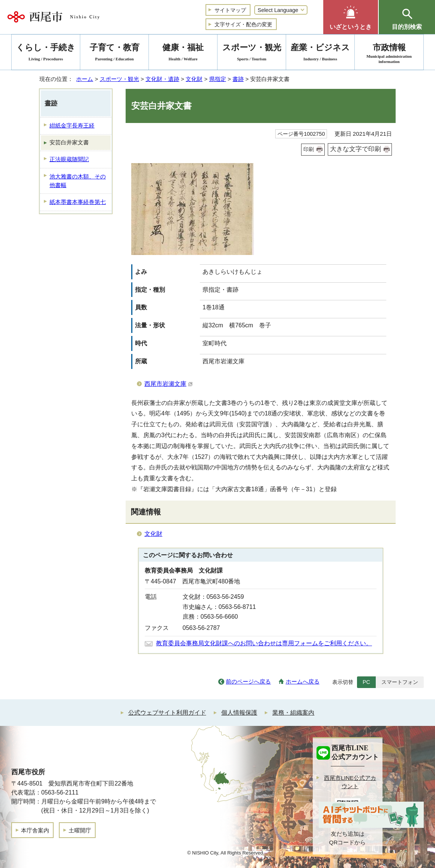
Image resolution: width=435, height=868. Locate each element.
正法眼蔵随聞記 (69, 159)
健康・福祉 (183, 53)
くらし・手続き (46, 53)
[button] (351, 17)
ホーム (85, 79)
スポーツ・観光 (119, 79)
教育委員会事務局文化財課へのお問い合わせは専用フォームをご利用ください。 (264, 643)
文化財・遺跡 (162, 79)
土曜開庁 (80, 830)
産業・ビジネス (320, 53)
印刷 (309, 149)
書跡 (238, 79)
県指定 (218, 79)
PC (366, 682)
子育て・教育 (114, 53)
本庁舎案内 (35, 830)
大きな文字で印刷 (355, 149)
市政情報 (389, 53)
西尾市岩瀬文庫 (169, 384)
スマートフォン (400, 682)
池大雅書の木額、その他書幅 (78, 181)
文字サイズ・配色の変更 (243, 24)
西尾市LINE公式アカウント (350, 782)
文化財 (194, 79)
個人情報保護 (239, 713)
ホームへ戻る (303, 681)
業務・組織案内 (293, 713)
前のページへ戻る (248, 681)
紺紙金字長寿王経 (72, 125)
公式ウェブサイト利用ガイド (167, 713)
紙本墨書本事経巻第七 (78, 202)
